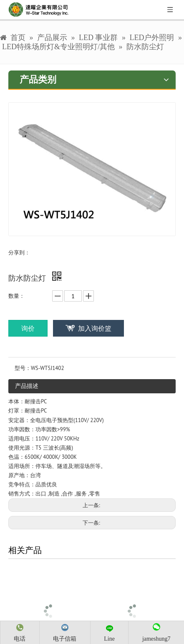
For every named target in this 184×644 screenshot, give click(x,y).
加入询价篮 (95, 328)
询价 (28, 328)
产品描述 (27, 386)
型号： (23, 368)
